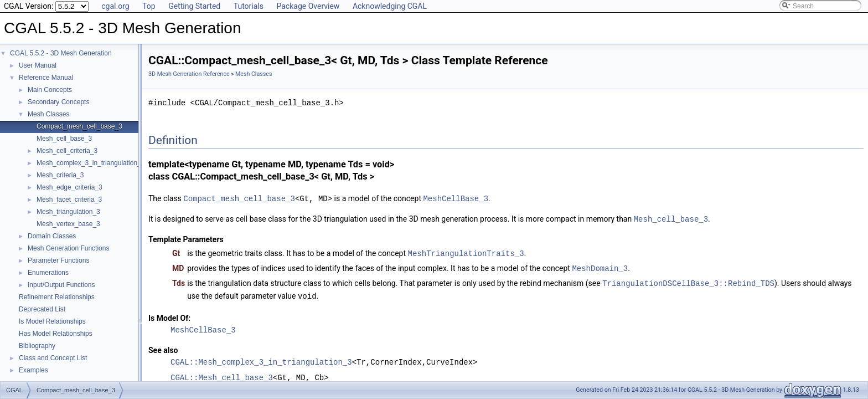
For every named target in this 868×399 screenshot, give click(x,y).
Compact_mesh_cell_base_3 (79, 126)
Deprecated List (42, 309)
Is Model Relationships (52, 321)
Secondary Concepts (58, 102)
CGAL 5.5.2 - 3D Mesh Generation (61, 53)
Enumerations (48, 273)
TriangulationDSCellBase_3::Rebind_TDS (688, 281)
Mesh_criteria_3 (60, 175)
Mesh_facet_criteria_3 (69, 199)
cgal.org (115, 6)
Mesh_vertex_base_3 (68, 224)
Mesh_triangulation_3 (68, 212)
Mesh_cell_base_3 (64, 139)
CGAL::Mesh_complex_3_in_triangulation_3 (261, 359)
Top (149, 6)
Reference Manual (46, 78)
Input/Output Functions (61, 285)
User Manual (38, 65)
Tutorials (249, 6)
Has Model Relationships (56, 334)
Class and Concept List (53, 358)
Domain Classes (52, 236)
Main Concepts (50, 90)
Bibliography (37, 346)
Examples (33, 370)
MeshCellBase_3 (456, 198)
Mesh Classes (48, 114)
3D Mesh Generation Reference (189, 74)
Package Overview (308, 6)
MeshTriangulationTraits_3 (466, 252)
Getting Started (194, 6)
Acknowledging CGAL (390, 6)
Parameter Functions (58, 260)
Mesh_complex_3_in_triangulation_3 (91, 163)
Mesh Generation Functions (68, 248)
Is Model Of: (169, 315)
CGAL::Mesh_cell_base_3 (222, 374)
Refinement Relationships (57, 297)
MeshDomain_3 (600, 266)
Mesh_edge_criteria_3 (69, 187)
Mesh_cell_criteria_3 (67, 151)
